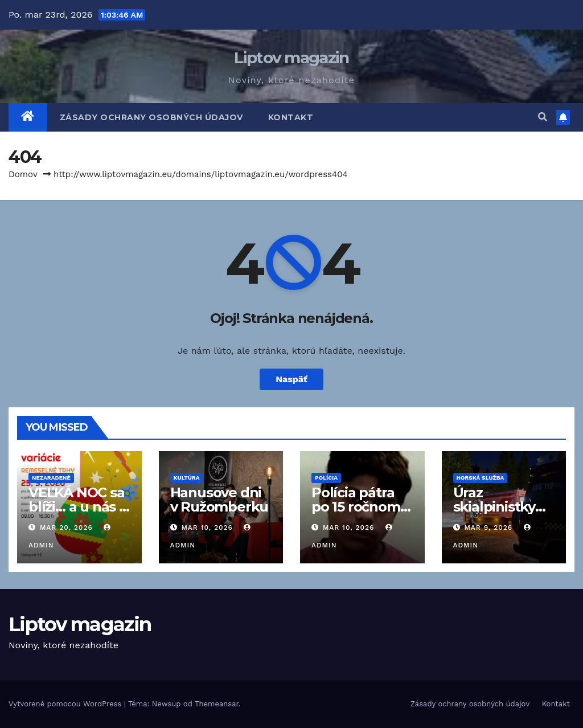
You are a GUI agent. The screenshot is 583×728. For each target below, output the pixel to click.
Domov (23, 174)
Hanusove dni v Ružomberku (219, 500)
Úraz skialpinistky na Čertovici (494, 507)
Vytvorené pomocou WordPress (66, 704)
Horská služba (481, 478)
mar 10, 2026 (207, 527)
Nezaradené (51, 478)
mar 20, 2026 (66, 527)
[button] (543, 117)
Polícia (326, 478)
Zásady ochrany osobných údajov (151, 117)
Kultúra (187, 478)
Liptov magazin (291, 58)
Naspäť (291, 379)
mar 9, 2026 (488, 527)
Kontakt (291, 117)
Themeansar (217, 704)
